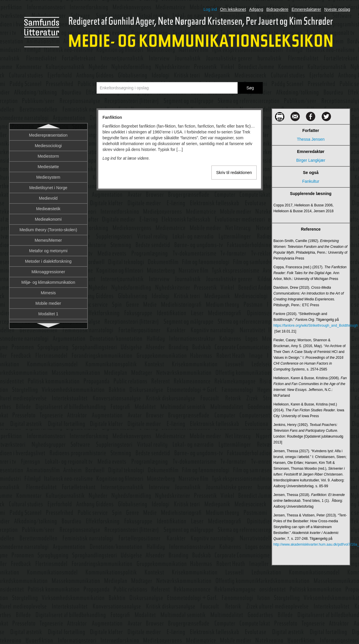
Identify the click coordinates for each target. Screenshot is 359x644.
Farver (48, 167)
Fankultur (48, 146)
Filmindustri (48, 314)
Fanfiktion (48, 135)
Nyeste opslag (337, 9)
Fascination (48, 177)
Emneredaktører (306, 9)
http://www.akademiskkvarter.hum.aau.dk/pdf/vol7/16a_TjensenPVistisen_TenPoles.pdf (311, 544)
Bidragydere (277, 9)
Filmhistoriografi (48, 304)
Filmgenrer (48, 293)
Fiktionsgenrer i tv (48, 241)
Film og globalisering (48, 262)
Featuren (48, 188)
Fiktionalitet (48, 230)
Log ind (210, 9)
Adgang (256, 9)
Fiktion (48, 220)
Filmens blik (48, 283)
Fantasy (48, 156)
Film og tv (48, 272)
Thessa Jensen (311, 139)
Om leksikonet (233, 9)
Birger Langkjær (311, 160)
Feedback (48, 199)
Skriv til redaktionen (234, 173)
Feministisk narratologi (48, 209)
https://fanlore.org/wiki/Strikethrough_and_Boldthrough (311, 326)
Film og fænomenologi (48, 251)
